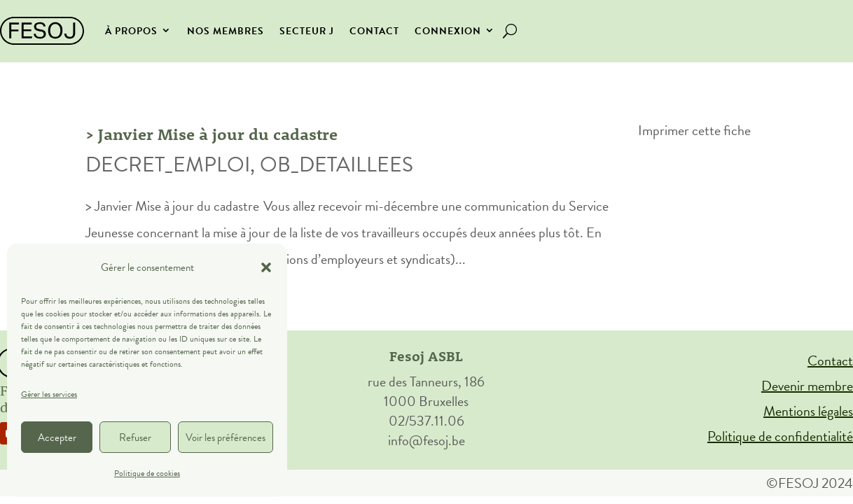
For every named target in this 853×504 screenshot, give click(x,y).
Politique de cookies (147, 473)
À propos (131, 31)
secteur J (307, 31)
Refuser (135, 437)
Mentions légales (808, 411)
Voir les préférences (226, 437)
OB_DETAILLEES (337, 164)
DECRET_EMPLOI (168, 164)
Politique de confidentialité (780, 436)
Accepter (57, 437)
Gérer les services (49, 394)
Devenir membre (807, 386)
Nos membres (226, 31)
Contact (374, 31)
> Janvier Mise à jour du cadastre (213, 134)
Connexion (448, 31)
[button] (266, 267)
